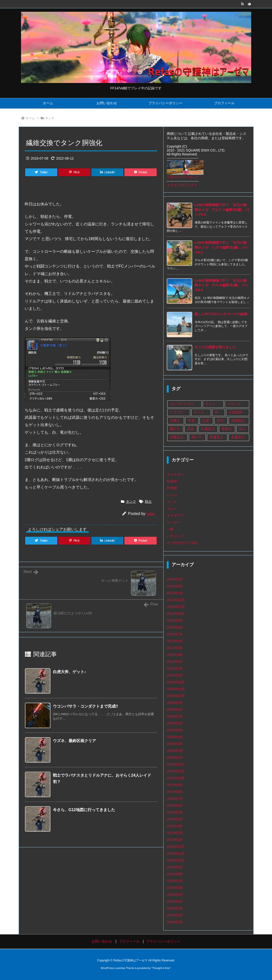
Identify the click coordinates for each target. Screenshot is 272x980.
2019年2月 (175, 833)
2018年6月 (175, 888)
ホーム (30, 118)
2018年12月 (176, 847)
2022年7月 (175, 634)
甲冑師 (172, 488)
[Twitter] (41, 172)
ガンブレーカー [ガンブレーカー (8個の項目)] (182, 404)
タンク (50, 118)
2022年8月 (175, 627)
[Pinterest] (74, 172)
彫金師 (172, 481)
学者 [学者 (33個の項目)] (191, 420)
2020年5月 (175, 730)
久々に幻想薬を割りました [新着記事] (215, 347)
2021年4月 (175, 655)
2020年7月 (175, 716)
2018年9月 (175, 867)
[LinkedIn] (107, 172)
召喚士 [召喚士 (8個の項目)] (175, 420)
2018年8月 (175, 874)
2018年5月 (175, 895)
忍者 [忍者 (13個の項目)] (206, 420)
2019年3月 (175, 826)
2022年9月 (175, 620)
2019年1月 (175, 840)
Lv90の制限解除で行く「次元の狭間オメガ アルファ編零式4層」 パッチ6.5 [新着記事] (222, 210)
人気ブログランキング (183, 177)
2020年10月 (176, 696)
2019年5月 (175, 812)
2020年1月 (175, 758)
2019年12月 (176, 764)
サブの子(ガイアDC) (182, 543)
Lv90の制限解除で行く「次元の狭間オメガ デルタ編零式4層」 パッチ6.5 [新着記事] (222, 285)
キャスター (175, 474)
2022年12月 (176, 600)
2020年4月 (175, 737)
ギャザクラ (175, 515)
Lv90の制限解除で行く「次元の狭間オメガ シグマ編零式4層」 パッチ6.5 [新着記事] (222, 247)
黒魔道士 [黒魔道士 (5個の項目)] (238, 437)
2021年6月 (175, 648)
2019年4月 (175, 819)
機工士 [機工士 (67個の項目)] (175, 429)
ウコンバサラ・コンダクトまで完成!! (86, 706)
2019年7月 (175, 799)
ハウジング (175, 536)
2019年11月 (176, 771)
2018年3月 (175, 908)
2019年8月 (175, 792)
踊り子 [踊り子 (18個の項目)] (197, 437)
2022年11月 (176, 607)
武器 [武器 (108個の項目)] (190, 429)
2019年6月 (175, 805)
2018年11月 (176, 853)
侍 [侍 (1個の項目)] (216, 412)
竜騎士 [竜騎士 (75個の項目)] (227, 429)
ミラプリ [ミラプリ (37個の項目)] (177, 412)
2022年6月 (175, 641)
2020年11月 (176, 689)
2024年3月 (175, 579)
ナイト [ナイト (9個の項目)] (211, 404)
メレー (172, 509)
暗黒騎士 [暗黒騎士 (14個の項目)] (238, 420)
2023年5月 (175, 586)
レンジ (172, 495)
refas (150, 514)
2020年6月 (175, 723)
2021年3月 (175, 662)
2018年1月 (175, 922)
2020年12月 (176, 682)
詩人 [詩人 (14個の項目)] (242, 429)
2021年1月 (175, 675)
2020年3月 (175, 744)
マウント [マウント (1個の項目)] (234, 404)
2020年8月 (175, 710)
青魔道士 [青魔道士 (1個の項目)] (216, 437)
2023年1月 (175, 593)
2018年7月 (175, 881)
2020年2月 (175, 751)
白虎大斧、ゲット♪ (70, 672)
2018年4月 (175, 901)
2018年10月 (176, 860)
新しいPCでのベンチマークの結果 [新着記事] (221, 314)
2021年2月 (175, 668)
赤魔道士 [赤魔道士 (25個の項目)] (177, 437)
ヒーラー (174, 522)
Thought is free (161, 968)
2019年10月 (176, 778)
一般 (170, 529)
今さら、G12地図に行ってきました (84, 810)
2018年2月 (175, 915)
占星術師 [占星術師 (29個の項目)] (236, 412)
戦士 (148, 502)
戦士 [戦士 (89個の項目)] (220, 420)
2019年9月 (175, 785)
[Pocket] (140, 172)
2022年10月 (176, 614)
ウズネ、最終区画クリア (74, 741)
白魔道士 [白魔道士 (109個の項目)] (208, 429)
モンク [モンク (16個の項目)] (199, 412)
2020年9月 (175, 703)
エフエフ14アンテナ (182, 185)
